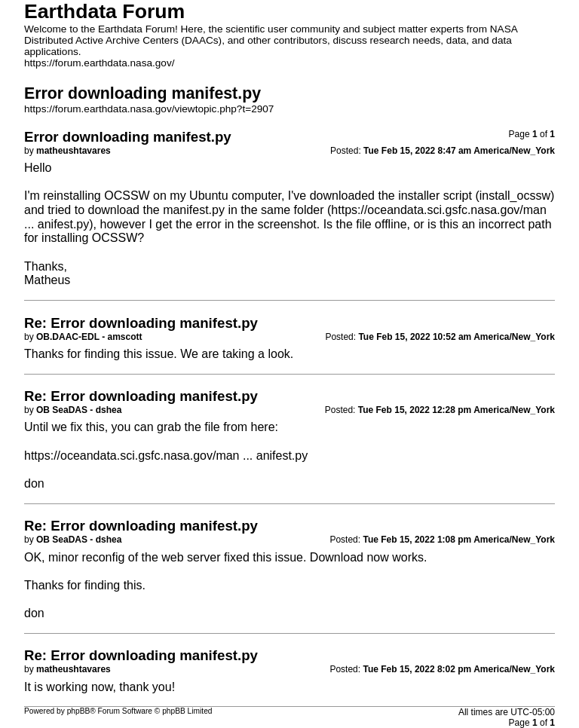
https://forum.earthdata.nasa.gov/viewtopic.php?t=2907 (149, 109)
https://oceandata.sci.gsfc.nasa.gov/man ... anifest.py (166, 456)
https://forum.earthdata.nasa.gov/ (100, 63)
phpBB (79, 711)
